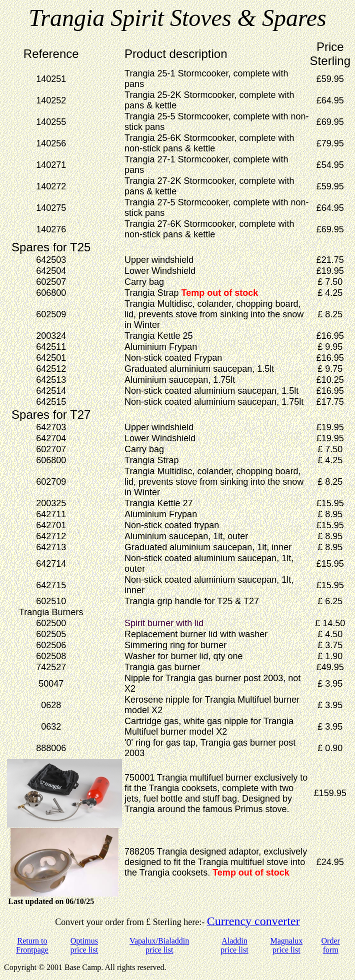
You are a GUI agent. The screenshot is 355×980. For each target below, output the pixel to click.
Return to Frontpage (32, 945)
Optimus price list (84, 945)
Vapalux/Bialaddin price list (159, 945)
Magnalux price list (286, 945)
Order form (331, 945)
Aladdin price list (234, 945)
